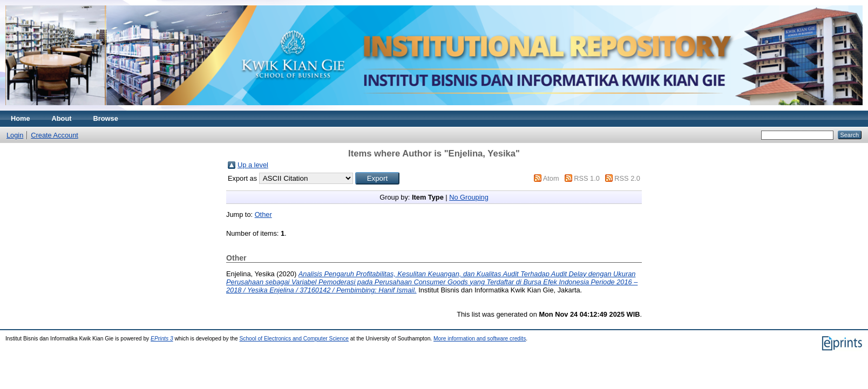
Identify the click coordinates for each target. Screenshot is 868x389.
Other (263, 214)
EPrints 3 (162, 339)
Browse (106, 118)
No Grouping (469, 197)
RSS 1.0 (587, 178)
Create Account (55, 135)
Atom (551, 178)
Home (21, 118)
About (62, 118)
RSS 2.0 (627, 178)
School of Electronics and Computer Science (294, 339)
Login (15, 135)
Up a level (253, 165)
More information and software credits (480, 339)
